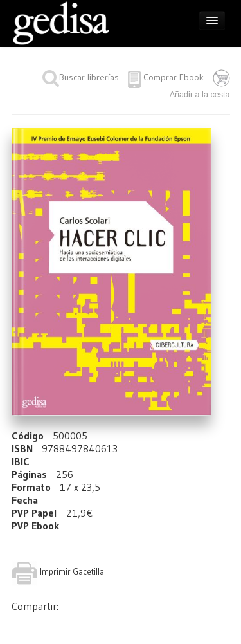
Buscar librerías (81, 77)
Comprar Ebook (174, 77)
